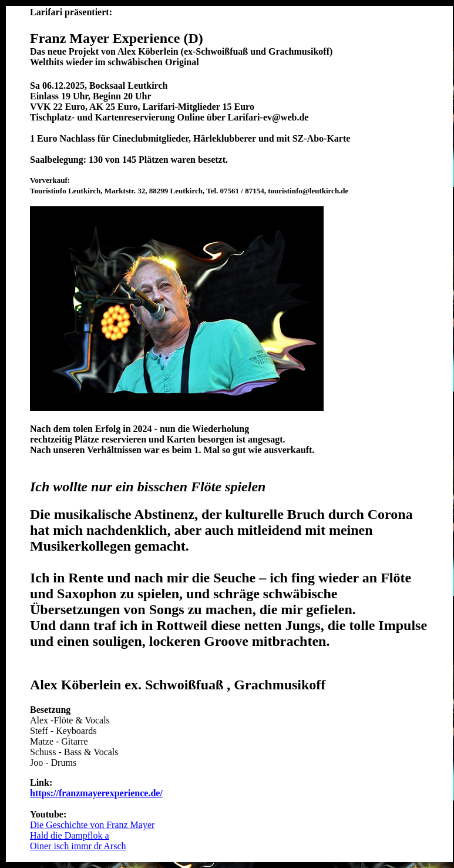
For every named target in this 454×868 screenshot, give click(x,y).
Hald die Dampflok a (70, 835)
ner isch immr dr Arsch (83, 846)
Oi (35, 846)
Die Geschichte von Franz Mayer (92, 825)
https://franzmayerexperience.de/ (96, 793)
